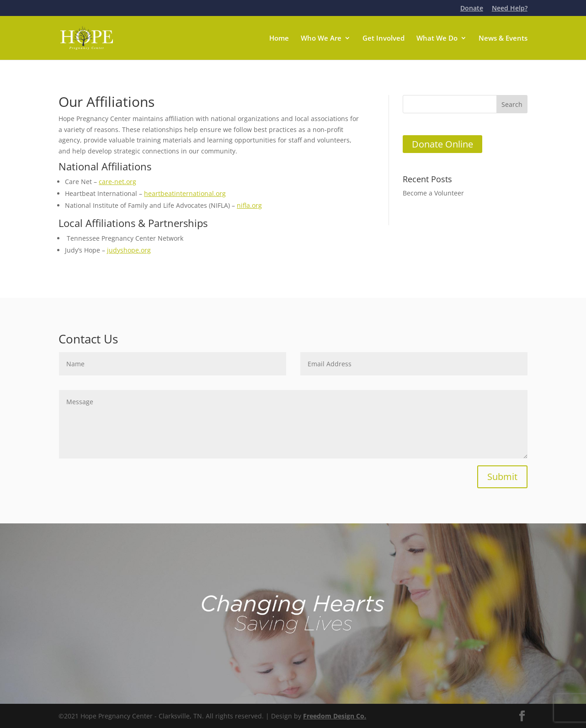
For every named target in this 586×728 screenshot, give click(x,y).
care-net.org (117, 182)
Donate (472, 9)
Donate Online (442, 144)
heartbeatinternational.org (185, 193)
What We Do (437, 39)
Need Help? (510, 9)
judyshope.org (129, 250)
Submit (502, 477)
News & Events (503, 39)
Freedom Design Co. (335, 716)
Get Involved (384, 39)
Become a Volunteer (433, 193)
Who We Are (321, 39)
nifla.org (249, 205)
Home (279, 39)
